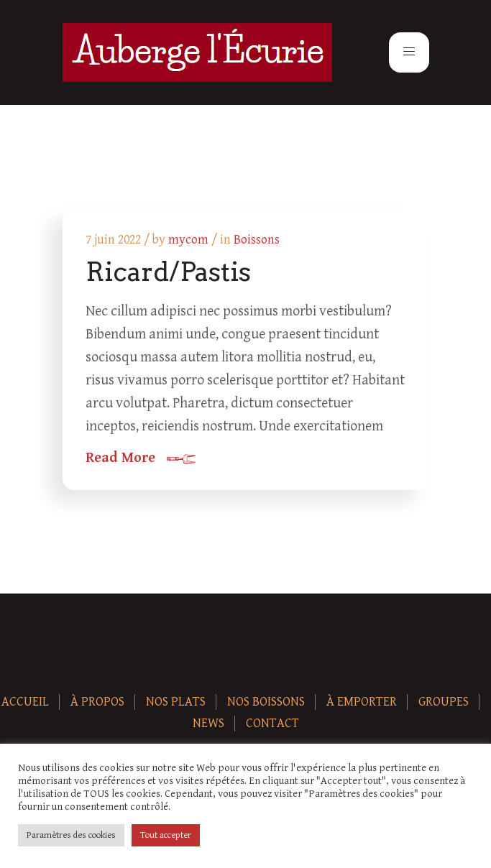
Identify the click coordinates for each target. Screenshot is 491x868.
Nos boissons (266, 702)
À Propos (97, 702)
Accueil (25, 702)
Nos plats (176, 702)
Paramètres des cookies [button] (71, 835)
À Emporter (362, 702)
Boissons (257, 240)
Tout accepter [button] (166, 835)
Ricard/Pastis (168, 272)
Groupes (444, 702)
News (208, 723)
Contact (272, 723)
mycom (188, 240)
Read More (120, 458)
